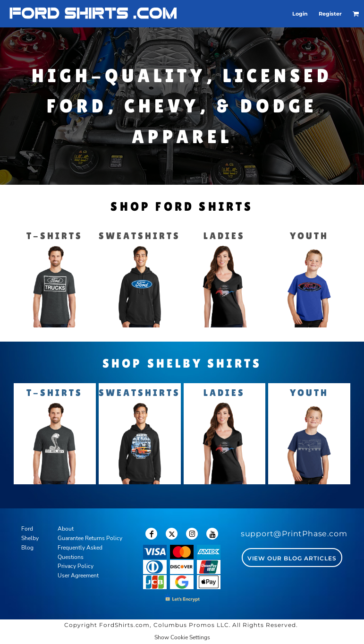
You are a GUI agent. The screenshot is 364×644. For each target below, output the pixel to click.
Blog (27, 548)
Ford (27, 529)
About (66, 529)
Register (330, 14)
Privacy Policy (76, 566)
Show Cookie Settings (182, 637)
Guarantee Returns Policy (90, 538)
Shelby (30, 538)
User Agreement (78, 575)
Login (300, 14)
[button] (356, 14)
